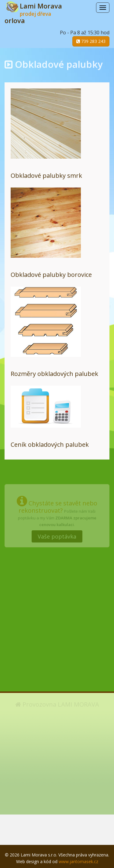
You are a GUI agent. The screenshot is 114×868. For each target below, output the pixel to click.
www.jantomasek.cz (78, 861)
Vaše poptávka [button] (57, 535)
